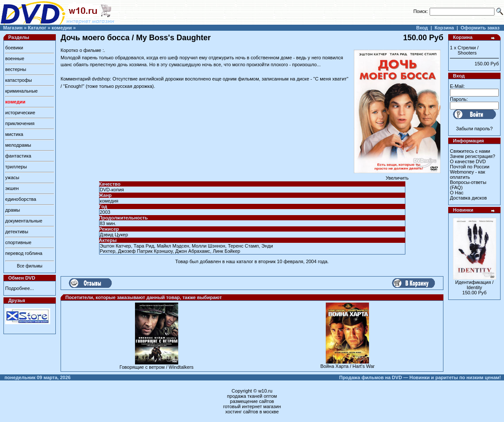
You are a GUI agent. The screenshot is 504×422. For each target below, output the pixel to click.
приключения (20, 123)
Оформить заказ (480, 28)
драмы (13, 210)
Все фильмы (30, 266)
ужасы (12, 177)
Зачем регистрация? (473, 156)
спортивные (18, 242)
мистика (14, 134)
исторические (20, 113)
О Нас (457, 193)
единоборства (21, 199)
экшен (12, 188)
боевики (14, 48)
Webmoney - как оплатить (467, 174)
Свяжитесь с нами (470, 151)
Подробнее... (19, 288)
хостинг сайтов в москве (252, 412)
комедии (62, 28)
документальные (24, 221)
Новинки (463, 210)
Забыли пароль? (474, 129)
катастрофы (19, 80)
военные (15, 58)
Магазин (13, 28)
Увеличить (397, 176)
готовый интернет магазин (252, 406)
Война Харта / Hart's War (347, 366)
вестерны (16, 69)
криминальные (21, 91)
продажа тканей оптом (252, 396)
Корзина (444, 28)
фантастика (18, 156)
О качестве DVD (468, 161)
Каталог (37, 28)
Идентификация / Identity (474, 285)
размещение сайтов (252, 401)
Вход (422, 28)
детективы (17, 232)
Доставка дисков (468, 198)
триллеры (16, 167)
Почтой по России (470, 167)
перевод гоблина (24, 253)
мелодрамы (18, 145)
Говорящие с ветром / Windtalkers (156, 367)
